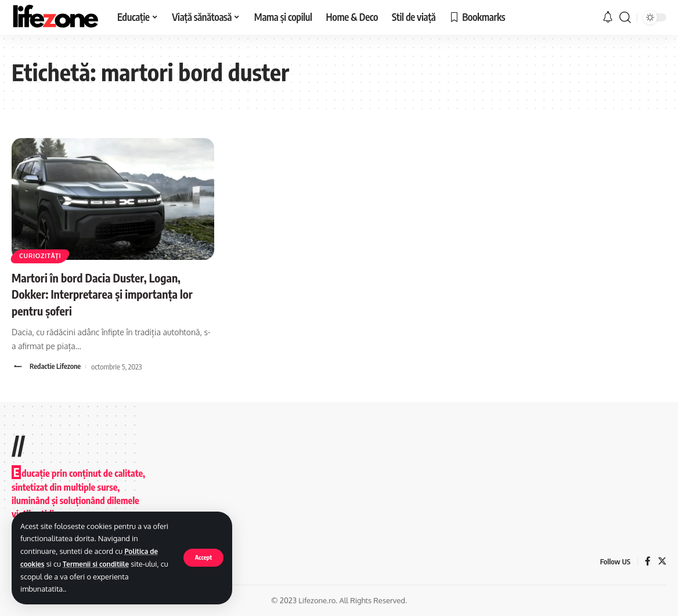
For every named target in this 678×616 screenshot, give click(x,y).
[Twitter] (662, 562)
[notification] (608, 17)
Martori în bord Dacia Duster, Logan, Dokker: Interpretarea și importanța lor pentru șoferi (107, 294)
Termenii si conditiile (102, 564)
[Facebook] (647, 562)
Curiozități (43, 255)
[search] (625, 17)
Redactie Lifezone (56, 367)
